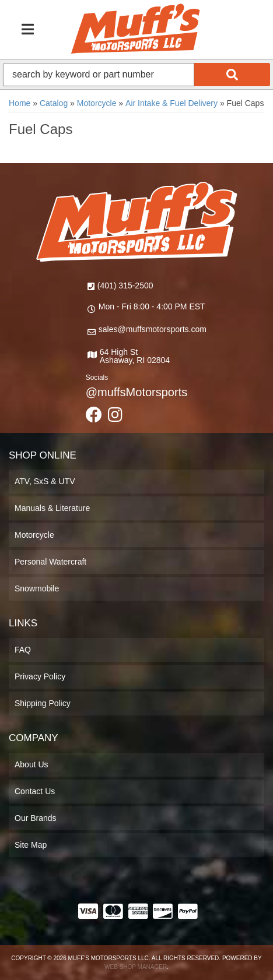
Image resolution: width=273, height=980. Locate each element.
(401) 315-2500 (125, 285)
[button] (136, 75)
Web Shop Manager (136, 967)
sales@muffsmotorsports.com (153, 329)
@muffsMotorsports (136, 392)
